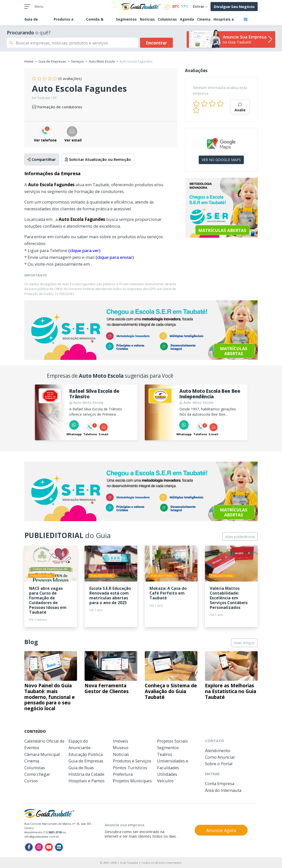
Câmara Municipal (42, 754)
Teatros (165, 754)
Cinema (204, 19)
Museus (121, 748)
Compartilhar (42, 159)
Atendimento (218, 751)
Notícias (147, 19)
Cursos (31, 781)
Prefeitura (123, 774)
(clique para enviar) (115, 257)
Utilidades (167, 774)
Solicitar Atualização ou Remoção (98, 159)
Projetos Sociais (172, 741)
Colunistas (167, 19)
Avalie (240, 108)
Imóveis (121, 741)
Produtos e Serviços (132, 761)
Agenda (187, 19)
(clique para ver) (84, 250)
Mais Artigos (244, 643)
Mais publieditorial (240, 537)
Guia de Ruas (81, 768)
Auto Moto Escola (102, 61)
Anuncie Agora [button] (221, 830)
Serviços (77, 61)
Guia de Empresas (52, 61)
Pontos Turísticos (130, 768)
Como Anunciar (220, 757)
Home (29, 61)
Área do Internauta (223, 790)
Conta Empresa (220, 783)
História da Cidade (86, 774)
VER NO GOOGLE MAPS (221, 160)
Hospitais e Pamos (87, 781)
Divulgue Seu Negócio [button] (234, 7)
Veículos (165, 781)
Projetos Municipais (132, 781)
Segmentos (126, 19)
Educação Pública (86, 754)
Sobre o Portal (219, 764)
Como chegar (37, 774)
